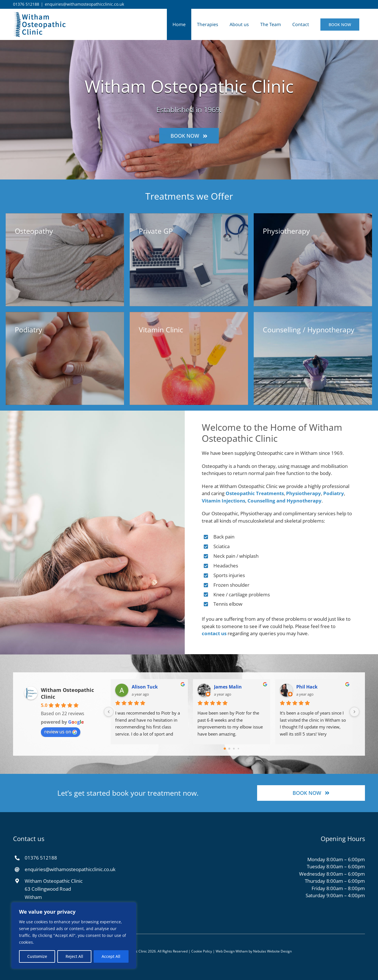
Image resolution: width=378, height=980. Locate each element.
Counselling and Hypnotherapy (290, 501)
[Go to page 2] (234, 749)
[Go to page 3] (239, 749)
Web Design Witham (232, 957)
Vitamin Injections (229, 501)
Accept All (111, 956)
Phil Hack (307, 687)
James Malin (228, 687)
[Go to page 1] (229, 749)
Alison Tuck (145, 687)
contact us (220, 633)
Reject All (74, 956)
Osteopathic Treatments (260, 493)
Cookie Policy (202, 957)
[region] (74, 935)
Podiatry (339, 493)
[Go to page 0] (225, 749)
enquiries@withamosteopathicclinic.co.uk (84, 4)
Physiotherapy (309, 493)
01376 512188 (26, 4)
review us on (61, 732)
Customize (37, 956)
